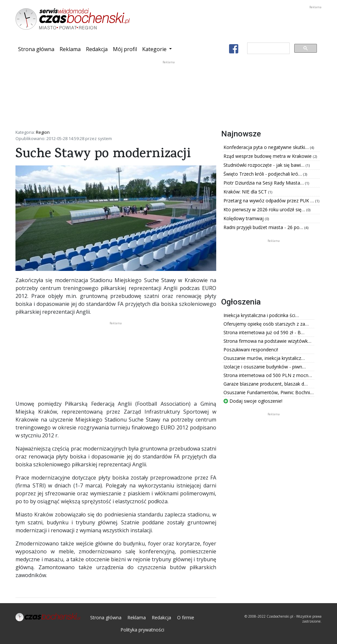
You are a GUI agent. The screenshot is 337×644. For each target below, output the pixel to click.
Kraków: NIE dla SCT (246, 192)
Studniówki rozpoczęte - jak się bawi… (265, 165)
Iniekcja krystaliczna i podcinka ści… (261, 315)
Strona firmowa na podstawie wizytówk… (267, 341)
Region (43, 132)
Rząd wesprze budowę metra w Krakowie (268, 156)
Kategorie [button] (155, 49)
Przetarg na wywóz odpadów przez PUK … (269, 201)
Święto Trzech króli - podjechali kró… (263, 174)
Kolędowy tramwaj (244, 218)
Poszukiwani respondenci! (251, 350)
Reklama (70, 49)
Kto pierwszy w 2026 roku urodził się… (265, 209)
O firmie (186, 617)
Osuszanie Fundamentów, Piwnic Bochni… (269, 392)
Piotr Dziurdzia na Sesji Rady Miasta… (264, 183)
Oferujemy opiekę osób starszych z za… (266, 324)
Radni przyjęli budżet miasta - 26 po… (264, 227)
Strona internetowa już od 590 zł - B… (264, 332)
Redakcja (97, 49)
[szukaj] (268, 48)
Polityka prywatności (142, 630)
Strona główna (38, 49)
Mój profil (125, 49)
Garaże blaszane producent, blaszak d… (266, 384)
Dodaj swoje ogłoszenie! (253, 401)
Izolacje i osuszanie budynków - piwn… (265, 367)
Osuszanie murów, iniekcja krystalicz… (264, 358)
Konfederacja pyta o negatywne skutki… (267, 147)
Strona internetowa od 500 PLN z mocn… (268, 375)
